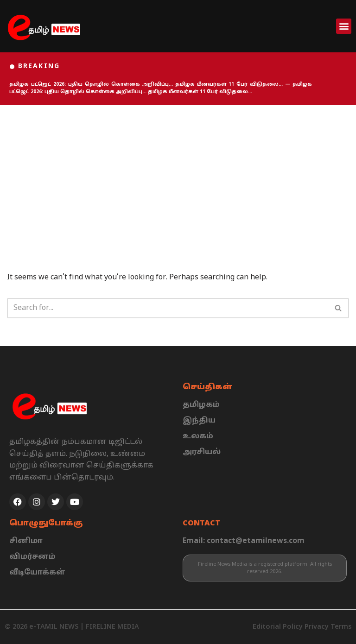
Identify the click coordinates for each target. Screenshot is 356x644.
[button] (344, 26)
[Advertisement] (178, 175)
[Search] (168, 308)
